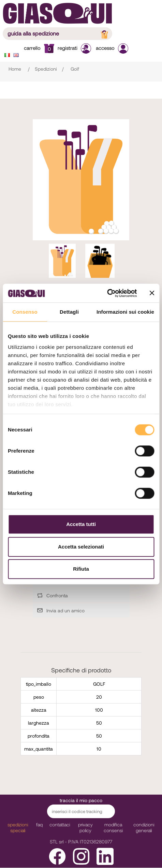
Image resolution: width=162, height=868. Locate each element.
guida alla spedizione (58, 33)
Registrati (75, 48)
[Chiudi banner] (152, 293)
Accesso (112, 48)
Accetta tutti (81, 524)
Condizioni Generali (144, 827)
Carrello (39, 48)
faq (39, 824)
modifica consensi (113, 827)
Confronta (57, 595)
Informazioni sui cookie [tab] (125, 312)
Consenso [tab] (25, 312)
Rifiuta (81, 569)
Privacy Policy (85, 827)
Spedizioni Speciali (18, 827)
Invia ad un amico (65, 610)
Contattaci (60, 824)
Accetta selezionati (81, 547)
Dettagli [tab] (69, 312)
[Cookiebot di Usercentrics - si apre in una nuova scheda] (107, 293)
